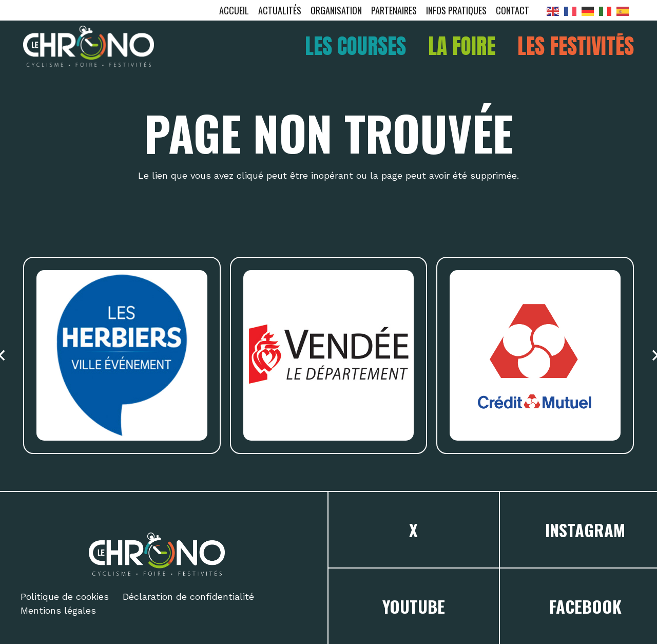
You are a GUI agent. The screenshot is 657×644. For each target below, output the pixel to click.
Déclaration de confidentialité (188, 596)
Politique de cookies (65, 596)
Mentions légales (58, 610)
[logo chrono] (89, 46)
